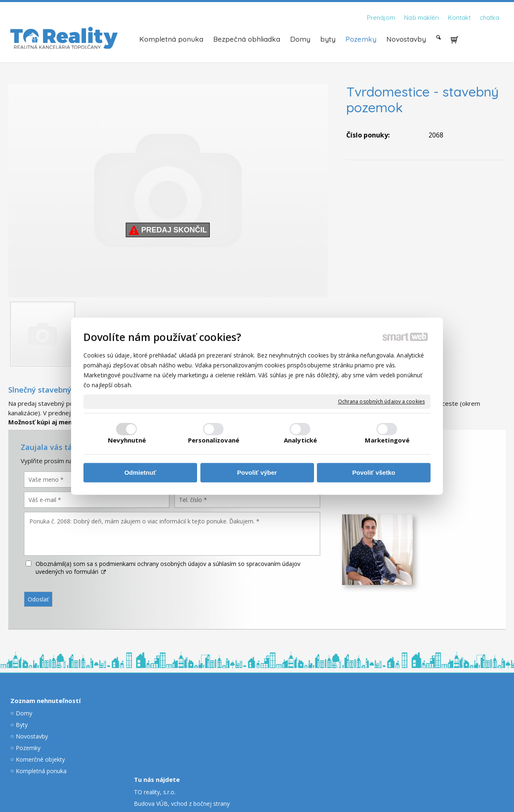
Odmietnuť (140, 473)
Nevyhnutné (127, 440)
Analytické (300, 440)
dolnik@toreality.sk (432, 725)
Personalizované (214, 440)
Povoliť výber (257, 473)
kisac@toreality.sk (301, 725)
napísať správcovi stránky (234, 779)
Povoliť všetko (374, 473)
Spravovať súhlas (381, 779)
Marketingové (387, 440)
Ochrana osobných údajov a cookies (381, 402)
